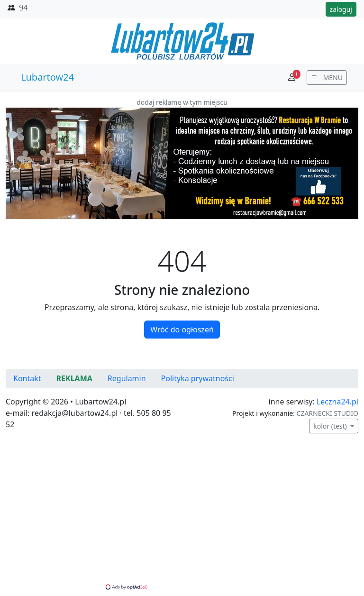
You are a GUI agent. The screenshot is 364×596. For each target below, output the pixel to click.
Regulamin (127, 378)
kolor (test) (331, 426)
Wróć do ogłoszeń (182, 330)
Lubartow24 (47, 77)
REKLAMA (74, 378)
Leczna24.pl (337, 402)
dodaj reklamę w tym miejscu (182, 102)
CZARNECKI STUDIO (328, 413)
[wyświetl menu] (327, 78)
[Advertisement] (182, 516)
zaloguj (341, 9)
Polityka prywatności (198, 378)
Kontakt (27, 378)
